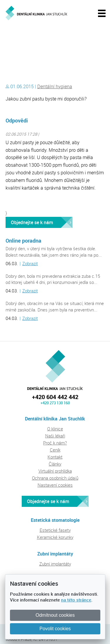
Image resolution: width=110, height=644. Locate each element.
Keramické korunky (55, 537)
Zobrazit (30, 263)
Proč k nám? (55, 443)
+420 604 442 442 (55, 397)
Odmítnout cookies (55, 615)
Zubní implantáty (55, 564)
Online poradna (23, 241)
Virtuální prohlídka (55, 471)
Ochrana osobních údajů (55, 478)
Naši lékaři (55, 436)
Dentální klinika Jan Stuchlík (31, 39)
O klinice (55, 429)
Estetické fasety (55, 530)
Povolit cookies (55, 629)
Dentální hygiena (55, 86)
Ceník (55, 450)
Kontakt (55, 457)
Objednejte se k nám (32, 222)
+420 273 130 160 (55, 403)
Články (55, 464)
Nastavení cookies (55, 485)
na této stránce (76, 600)
